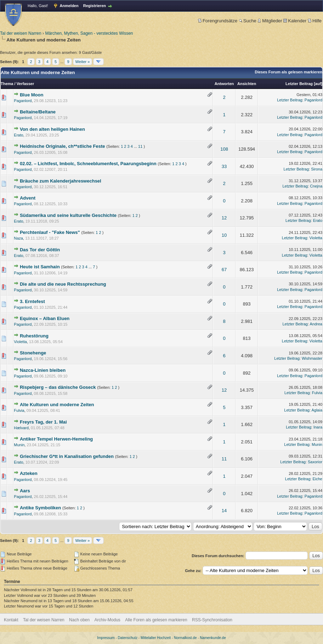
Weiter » (83, 62)
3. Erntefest (32, 301)
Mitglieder (270, 21)
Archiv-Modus (107, 620)
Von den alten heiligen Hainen (52, 129)
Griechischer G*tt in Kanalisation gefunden (67, 456)
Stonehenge (33, 353)
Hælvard (21, 428)
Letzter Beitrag (299, 84)
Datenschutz (128, 638)
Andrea (316, 324)
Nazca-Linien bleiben (43, 370)
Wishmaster (312, 358)
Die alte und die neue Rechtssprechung (63, 284)
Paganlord (23, 101)
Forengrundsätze (218, 21)
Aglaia (317, 410)
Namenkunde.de (213, 638)
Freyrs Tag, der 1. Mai (43, 422)
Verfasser (25, 84)
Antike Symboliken (40, 508)
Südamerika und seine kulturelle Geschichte (68, 215)
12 (224, 218)
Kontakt (11, 620)
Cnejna (316, 186)
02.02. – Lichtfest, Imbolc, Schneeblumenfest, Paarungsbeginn (88, 164)
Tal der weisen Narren (21, 33)
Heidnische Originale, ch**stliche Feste (63, 146)
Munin (19, 445)
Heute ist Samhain (40, 267)
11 (140, 146)
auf (318, 84)
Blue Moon (32, 95)
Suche (248, 21)
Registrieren (95, 6)
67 (224, 270)
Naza (18, 238)
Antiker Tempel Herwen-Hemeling (56, 439)
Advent (28, 198)
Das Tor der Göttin (40, 250)
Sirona (317, 169)
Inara (318, 427)
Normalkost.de (185, 638)
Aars (25, 491)
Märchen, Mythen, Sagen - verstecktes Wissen (89, 33)
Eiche (317, 479)
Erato (18, 135)
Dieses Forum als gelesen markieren (288, 72)
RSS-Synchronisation (212, 620)
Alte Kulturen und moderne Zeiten (57, 405)
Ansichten (247, 84)
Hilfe (315, 21)
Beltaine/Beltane (38, 112)
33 (224, 166)
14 (224, 511)
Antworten (224, 84)
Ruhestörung (34, 336)
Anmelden (69, 6)
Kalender (295, 21)
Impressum (106, 638)
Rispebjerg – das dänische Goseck (58, 387)
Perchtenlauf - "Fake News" (50, 232)
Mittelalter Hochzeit (156, 638)
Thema (7, 84)
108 (224, 149)
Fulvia (317, 393)
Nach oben (79, 620)
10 (224, 235)
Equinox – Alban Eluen (45, 318)
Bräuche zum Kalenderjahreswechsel (61, 181)
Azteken (29, 473)
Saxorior (315, 462)
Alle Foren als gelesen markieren (156, 620)
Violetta (316, 238)
